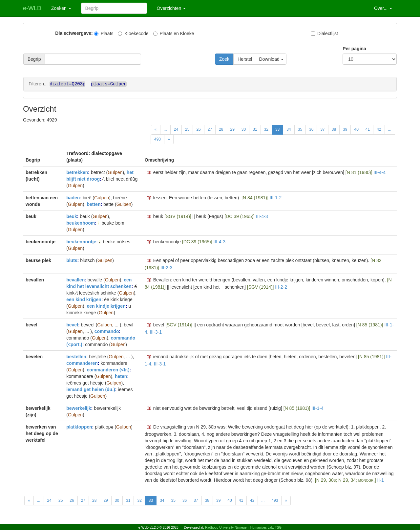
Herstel (245, 59)
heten (121, 376)
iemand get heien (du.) (91, 389)
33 (277, 129)
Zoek (224, 59)
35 (300, 129)
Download (271, 59)
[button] (149, 172)
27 (210, 129)
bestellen (76, 356)
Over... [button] (383, 8)
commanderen (82, 363)
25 (187, 129)
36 (311, 129)
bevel (72, 324)
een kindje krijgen (106, 306)
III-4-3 (262, 216)
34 (289, 129)
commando (107, 331)
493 (157, 139)
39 (345, 129)
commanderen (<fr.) (108, 369)
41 (368, 129)
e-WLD (32, 8)
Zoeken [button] (61, 8)
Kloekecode (133, 33)
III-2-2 (281, 287)
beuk (72, 216)
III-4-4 (379, 172)
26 (198, 129)
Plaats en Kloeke (174, 33)
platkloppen (79, 427)
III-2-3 (167, 267)
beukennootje (81, 241)
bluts (72, 260)
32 (266, 129)
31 (255, 129)
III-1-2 (276, 197)
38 (334, 129)
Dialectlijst (324, 33)
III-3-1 (156, 332)
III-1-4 (317, 408)
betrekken (77, 172)
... (165, 129)
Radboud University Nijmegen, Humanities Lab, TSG (243, 528)
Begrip (34, 59)
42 (379, 129)
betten (94, 204)
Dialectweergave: (74, 33)
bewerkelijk (79, 408)
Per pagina (354, 49)
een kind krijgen (84, 299)
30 (244, 129)
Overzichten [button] (171, 8)
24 (176, 129)
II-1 (381, 480)
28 (221, 129)
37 (322, 129)
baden (73, 197)
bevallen (75, 279)
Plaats (104, 33)
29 (232, 129)
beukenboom (81, 223)
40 (356, 129)
